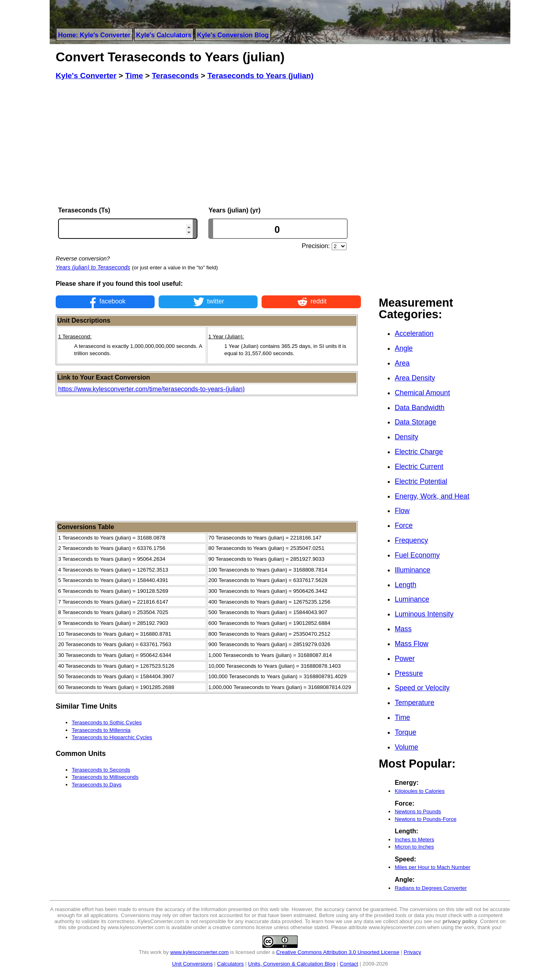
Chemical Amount (422, 393)
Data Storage (415, 422)
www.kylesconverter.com (199, 952)
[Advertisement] (208, 143)
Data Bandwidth (419, 408)
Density (406, 437)
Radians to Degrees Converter (431, 888)
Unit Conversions (192, 964)
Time (402, 717)
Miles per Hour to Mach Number (432, 867)
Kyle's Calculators (164, 35)
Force (404, 525)
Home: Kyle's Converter (94, 35)
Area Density (415, 378)
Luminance (412, 599)
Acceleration (414, 333)
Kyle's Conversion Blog (233, 35)
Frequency (411, 540)
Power (405, 659)
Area (402, 363)
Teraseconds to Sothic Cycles (107, 722)
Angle (404, 348)
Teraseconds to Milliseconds (105, 777)
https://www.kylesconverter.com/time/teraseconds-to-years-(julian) (151, 389)
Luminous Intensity (424, 614)
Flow (402, 511)
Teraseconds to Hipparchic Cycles (112, 737)
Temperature (414, 703)
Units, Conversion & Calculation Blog (292, 964)
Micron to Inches (414, 847)
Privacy (413, 952)
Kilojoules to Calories (419, 791)
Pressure (409, 673)
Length (405, 585)
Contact (349, 964)
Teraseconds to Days (97, 785)
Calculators (231, 964)
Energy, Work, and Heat (432, 496)
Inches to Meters (414, 840)
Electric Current (419, 467)
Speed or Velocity (422, 688)
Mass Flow (411, 644)
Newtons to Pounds (418, 811)
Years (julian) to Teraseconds (93, 267)
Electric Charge (419, 452)
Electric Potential (421, 481)
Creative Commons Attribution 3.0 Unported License (337, 952)
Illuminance (412, 570)
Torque (405, 732)
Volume (406, 747)
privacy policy (460, 921)
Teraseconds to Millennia (101, 730)
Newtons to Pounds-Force (425, 819)
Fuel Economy (417, 555)
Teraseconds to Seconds (101, 770)
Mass (403, 629)
